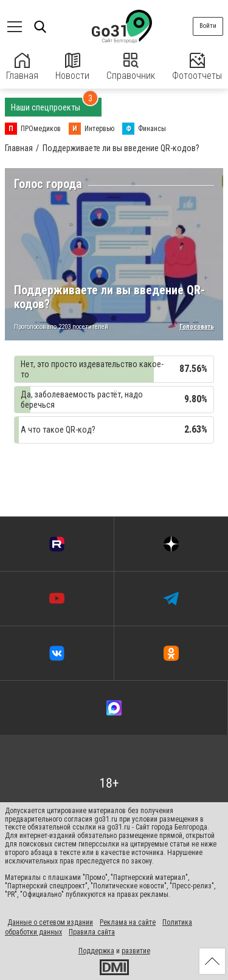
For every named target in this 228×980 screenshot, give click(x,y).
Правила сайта (92, 932)
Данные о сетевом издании (50, 922)
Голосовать (197, 327)
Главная (22, 67)
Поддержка (96, 951)
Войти (208, 26)
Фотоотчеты (197, 67)
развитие (136, 951)
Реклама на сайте (128, 922)
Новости (72, 67)
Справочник (131, 67)
